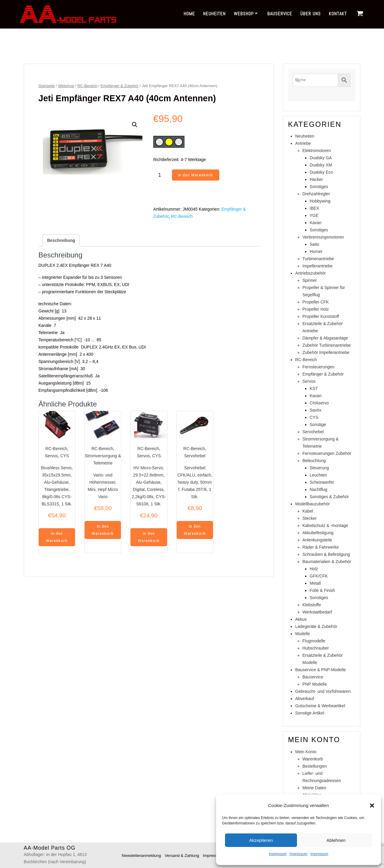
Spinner (310, 280)
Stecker (309, 518)
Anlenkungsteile (317, 540)
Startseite (46, 86)
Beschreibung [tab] (61, 240)
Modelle (303, 634)
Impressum (278, 854)
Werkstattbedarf (317, 612)
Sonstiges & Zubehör (329, 497)
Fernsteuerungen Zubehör (327, 453)
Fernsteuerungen (318, 367)
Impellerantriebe (317, 266)
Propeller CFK (316, 302)
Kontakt (338, 14)
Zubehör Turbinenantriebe (327, 345)
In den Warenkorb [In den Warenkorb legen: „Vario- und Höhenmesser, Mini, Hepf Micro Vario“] (103, 530)
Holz (314, 569)
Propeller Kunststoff (321, 316)
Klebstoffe (312, 605)
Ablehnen (336, 840)
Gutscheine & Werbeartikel (320, 706)
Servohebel (195, 456)
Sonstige (318, 425)
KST (314, 388)
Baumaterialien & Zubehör (327, 562)
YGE (314, 215)
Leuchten (318, 475)
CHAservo (319, 403)
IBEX (314, 208)
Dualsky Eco (321, 172)
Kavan (316, 223)
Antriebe (303, 143)
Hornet (316, 251)
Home (189, 14)
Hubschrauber (316, 648)
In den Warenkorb (196, 175)
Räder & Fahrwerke (321, 547)
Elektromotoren (317, 151)
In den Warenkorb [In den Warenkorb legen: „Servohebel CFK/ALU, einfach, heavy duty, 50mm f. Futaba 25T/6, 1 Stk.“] (195, 530)
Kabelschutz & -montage (325, 525)
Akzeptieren (261, 840)
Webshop (244, 14)
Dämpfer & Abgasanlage (325, 338)
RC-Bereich (87, 86)
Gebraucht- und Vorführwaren (323, 691)
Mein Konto (306, 752)
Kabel (308, 511)
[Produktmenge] (162, 175)
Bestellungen (315, 766)
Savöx (315, 410)
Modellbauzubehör (312, 504)
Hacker (316, 179)
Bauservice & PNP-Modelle (321, 670)
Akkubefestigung (318, 533)
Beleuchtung (314, 461)
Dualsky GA (321, 158)
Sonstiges (319, 187)
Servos (52, 456)
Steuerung (319, 468)
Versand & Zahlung (182, 855)
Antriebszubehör (310, 273)
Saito (314, 244)
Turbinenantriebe (318, 259)
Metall (315, 583)
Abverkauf (305, 699)
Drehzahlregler (316, 194)
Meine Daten (314, 788)
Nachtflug (318, 489)
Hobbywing (320, 201)
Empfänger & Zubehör (120, 86)
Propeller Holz (316, 309)
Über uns (310, 14)
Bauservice (280, 14)
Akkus (301, 619)
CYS (65, 456)
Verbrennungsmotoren (323, 237)
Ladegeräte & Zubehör (316, 626)
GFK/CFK (319, 576)
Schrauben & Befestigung (326, 554)
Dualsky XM (321, 165)
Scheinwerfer (322, 482)
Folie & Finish (322, 590)
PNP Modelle (315, 684)
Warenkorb (313, 759)
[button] (372, 806)
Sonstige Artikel (310, 713)
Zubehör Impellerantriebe (326, 352)
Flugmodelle (314, 641)
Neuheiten (214, 14)
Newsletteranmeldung (139, 855)
